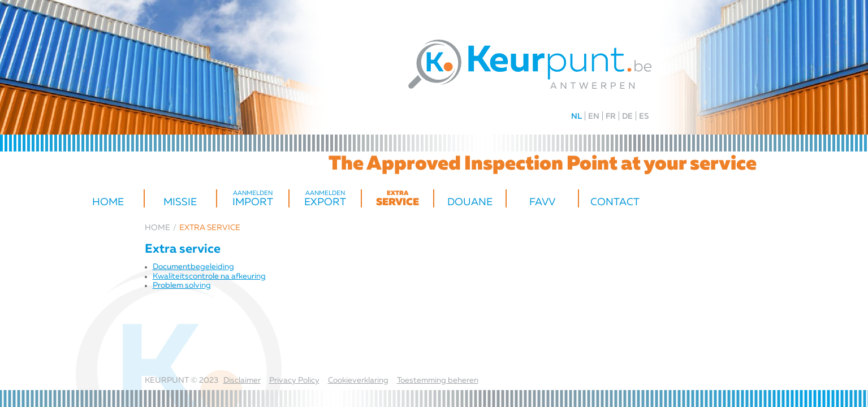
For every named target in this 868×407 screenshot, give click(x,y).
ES (644, 116)
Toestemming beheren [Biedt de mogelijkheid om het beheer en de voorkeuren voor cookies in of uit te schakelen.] (438, 380)
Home (108, 202)
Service (398, 199)
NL (576, 116)
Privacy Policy (294, 380)
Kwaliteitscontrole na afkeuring (209, 276)
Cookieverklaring (358, 380)
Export (325, 199)
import (253, 199)
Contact (615, 202)
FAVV (542, 202)
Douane (470, 202)
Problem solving (182, 285)
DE (627, 116)
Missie (180, 202)
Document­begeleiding (193, 267)
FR (611, 116)
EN (594, 116)
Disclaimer (242, 380)
